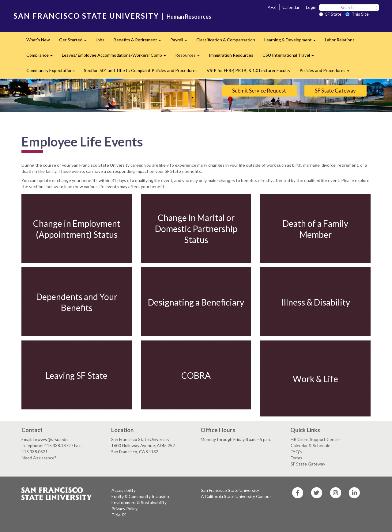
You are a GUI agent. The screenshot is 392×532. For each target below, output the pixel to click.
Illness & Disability (316, 302)
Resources (190, 57)
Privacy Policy (124, 509)
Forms (296, 458)
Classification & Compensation (226, 40)
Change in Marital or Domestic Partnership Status (196, 229)
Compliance (42, 57)
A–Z (272, 7)
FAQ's (296, 452)
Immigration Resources (231, 55)
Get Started (75, 42)
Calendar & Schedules (312, 445)
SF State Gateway (335, 91)
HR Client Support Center (315, 439)
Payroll (181, 42)
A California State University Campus (236, 496)
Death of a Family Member (315, 229)
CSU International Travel (290, 57)
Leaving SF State (77, 375)
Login (311, 7)
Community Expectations (51, 70)
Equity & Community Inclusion (140, 496)
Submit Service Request (259, 91)
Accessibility (124, 490)
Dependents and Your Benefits (77, 302)
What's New (38, 40)
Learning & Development (292, 42)
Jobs (100, 40)
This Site (357, 14)
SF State (330, 14)
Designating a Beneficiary (196, 302)
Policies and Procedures (327, 72)
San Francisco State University (230, 490)
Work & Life (315, 379)
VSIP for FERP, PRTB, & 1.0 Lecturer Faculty (249, 70)
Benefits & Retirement (140, 42)
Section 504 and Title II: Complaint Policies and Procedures (141, 70)
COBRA (196, 375)
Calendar (291, 7)
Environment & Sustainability (139, 502)
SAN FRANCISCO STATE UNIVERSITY (86, 16)
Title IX (119, 515)
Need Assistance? (39, 458)
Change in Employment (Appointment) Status (77, 229)
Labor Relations (340, 40)
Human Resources (189, 17)
